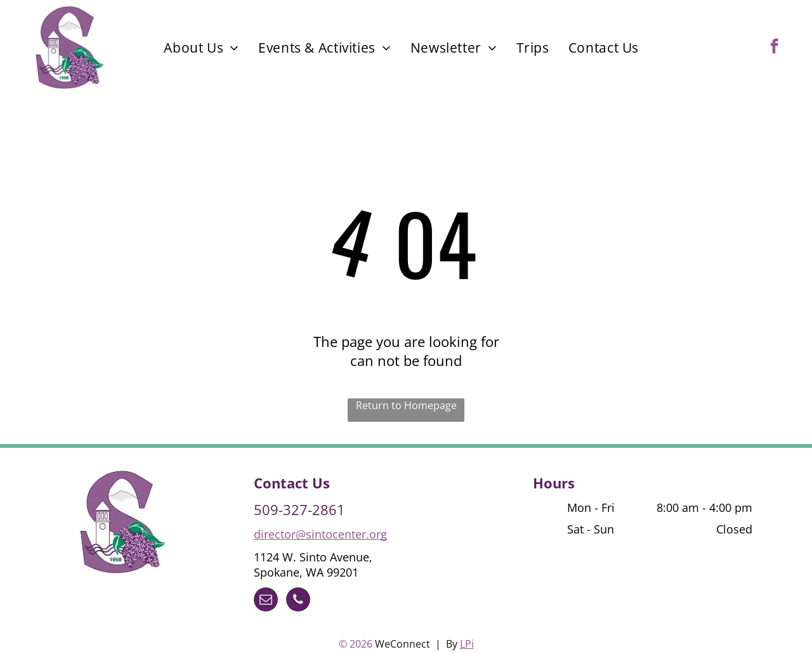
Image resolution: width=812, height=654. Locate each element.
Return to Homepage (406, 405)
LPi (467, 644)
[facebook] (774, 48)
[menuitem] (201, 48)
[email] (266, 601)
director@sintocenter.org (320, 534)
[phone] (298, 601)
